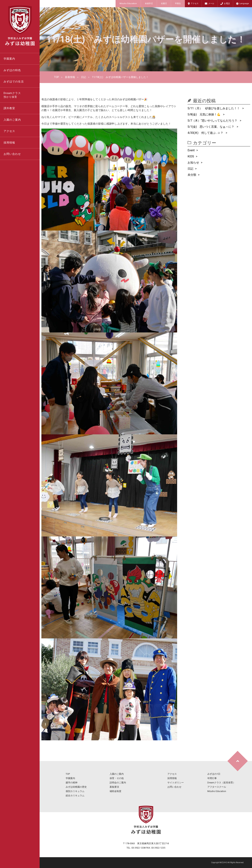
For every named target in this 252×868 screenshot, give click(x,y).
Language (244, 4)
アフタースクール (217, 787)
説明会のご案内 (118, 783)
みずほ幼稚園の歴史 (76, 787)
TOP (57, 77)
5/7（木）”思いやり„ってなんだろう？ (213, 121)
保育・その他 (117, 778)
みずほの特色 (12, 70)
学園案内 (9, 59)
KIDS (191, 156)
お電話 (227, 4)
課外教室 (9, 108)
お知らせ (193, 163)
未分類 (192, 175)
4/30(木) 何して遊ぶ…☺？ (206, 133)
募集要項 (114, 787)
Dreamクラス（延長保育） (221, 783)
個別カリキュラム (75, 791)
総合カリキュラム (75, 796)
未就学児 (149, 4)
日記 (84, 77)
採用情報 (9, 143)
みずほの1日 (214, 774)
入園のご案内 (12, 120)
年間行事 (212, 778)
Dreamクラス (22, 95)
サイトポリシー (176, 783)
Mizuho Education (128, 4)
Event (191, 150)
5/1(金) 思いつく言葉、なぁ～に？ (211, 127)
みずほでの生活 (14, 82)
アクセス (195, 4)
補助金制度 (115, 791)
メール (211, 4)
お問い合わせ (12, 154)
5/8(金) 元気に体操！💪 (204, 114)
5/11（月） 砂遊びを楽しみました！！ (214, 108)
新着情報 (70, 77)
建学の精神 (72, 783)
